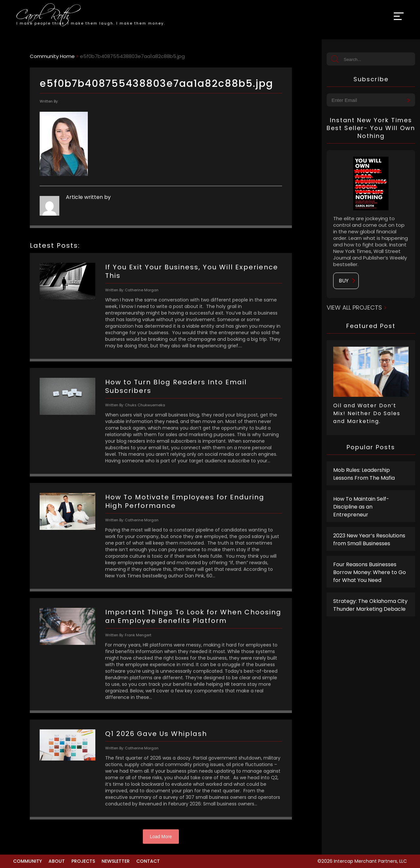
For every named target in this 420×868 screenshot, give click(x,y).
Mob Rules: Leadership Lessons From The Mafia (364, 474)
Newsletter (116, 861)
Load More (161, 837)
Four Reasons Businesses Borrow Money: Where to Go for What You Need (370, 572)
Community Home (52, 56)
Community (28, 861)
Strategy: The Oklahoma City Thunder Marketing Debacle (370, 605)
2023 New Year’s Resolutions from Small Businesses (369, 540)
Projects (83, 861)
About (57, 861)
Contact (148, 861)
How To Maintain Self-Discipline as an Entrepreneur (361, 507)
